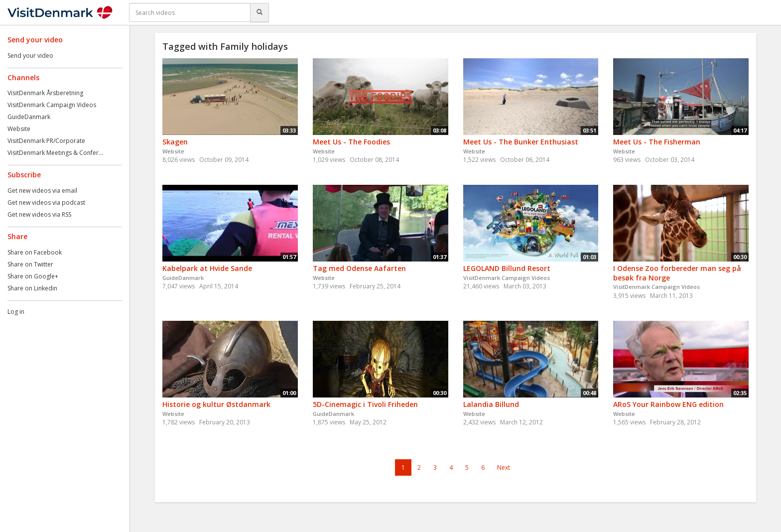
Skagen (175, 142)
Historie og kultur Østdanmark (216, 404)
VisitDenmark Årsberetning (45, 93)
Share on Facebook (35, 252)
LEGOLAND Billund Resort (507, 268)
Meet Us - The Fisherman (657, 142)
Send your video (30, 56)
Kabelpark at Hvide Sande (207, 268)
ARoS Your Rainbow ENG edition (668, 404)
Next (504, 467)
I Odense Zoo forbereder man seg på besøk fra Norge (677, 273)
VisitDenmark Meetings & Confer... (55, 153)
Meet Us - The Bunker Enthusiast (521, 142)
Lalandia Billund (491, 404)
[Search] (260, 12)
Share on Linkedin (32, 288)
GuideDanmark (29, 117)
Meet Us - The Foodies (351, 142)
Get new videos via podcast (46, 202)
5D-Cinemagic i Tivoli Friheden (365, 404)
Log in (16, 312)
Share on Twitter (30, 264)
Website (19, 129)
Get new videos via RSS (39, 214)
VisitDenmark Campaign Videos (52, 105)
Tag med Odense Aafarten (359, 268)
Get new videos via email (42, 191)
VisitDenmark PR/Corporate (46, 141)
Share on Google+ (33, 276)
